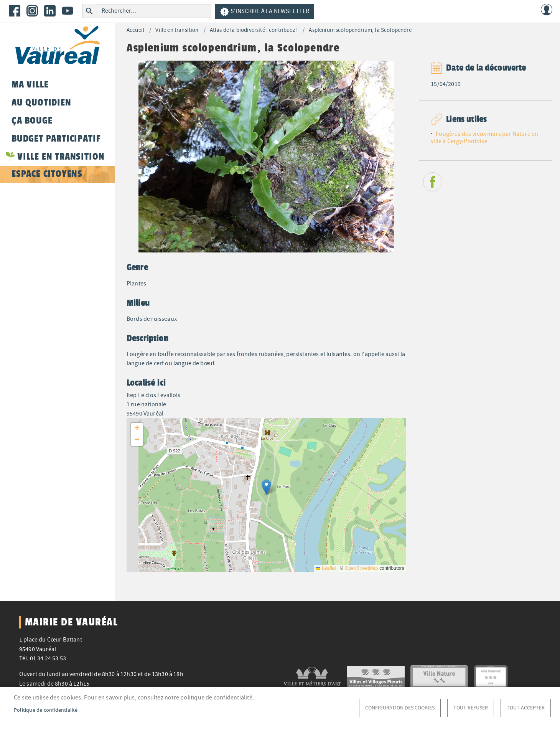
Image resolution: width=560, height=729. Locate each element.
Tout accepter (526, 708)
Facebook (15, 11)
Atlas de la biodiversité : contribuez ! (254, 30)
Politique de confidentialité (46, 710)
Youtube (68, 11)
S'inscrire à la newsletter (264, 12)
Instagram (32, 11)
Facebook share (433, 182)
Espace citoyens (47, 174)
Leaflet (326, 568)
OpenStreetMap (362, 568)
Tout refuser (471, 708)
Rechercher (89, 11)
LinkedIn (50, 11)
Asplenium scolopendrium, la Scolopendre (360, 30)
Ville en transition (177, 30)
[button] (266, 487)
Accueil (135, 30)
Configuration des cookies (400, 708)
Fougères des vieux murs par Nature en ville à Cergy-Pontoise (484, 138)
